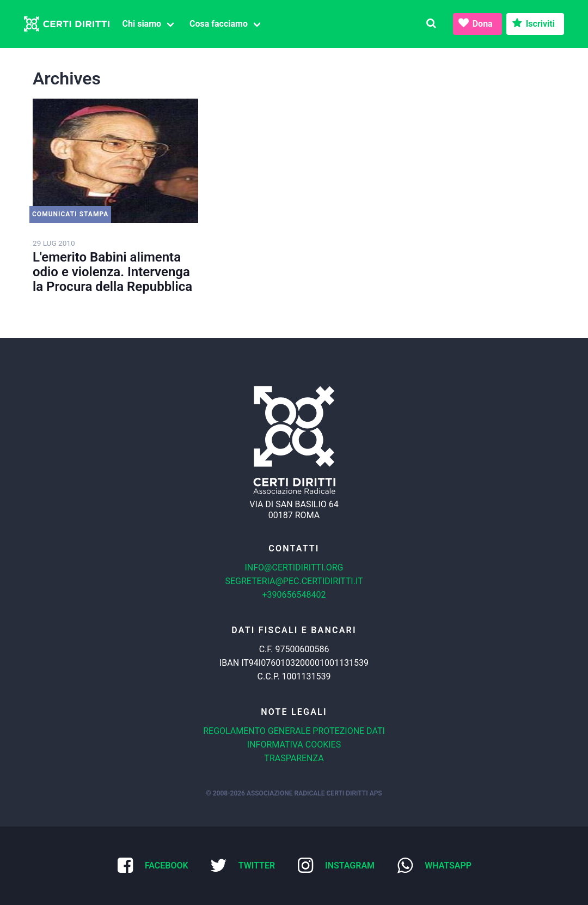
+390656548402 (294, 595)
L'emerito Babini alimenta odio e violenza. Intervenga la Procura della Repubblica (112, 272)
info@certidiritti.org (294, 567)
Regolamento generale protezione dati (294, 731)
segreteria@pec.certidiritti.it (294, 581)
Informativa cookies (294, 745)
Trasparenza (294, 758)
